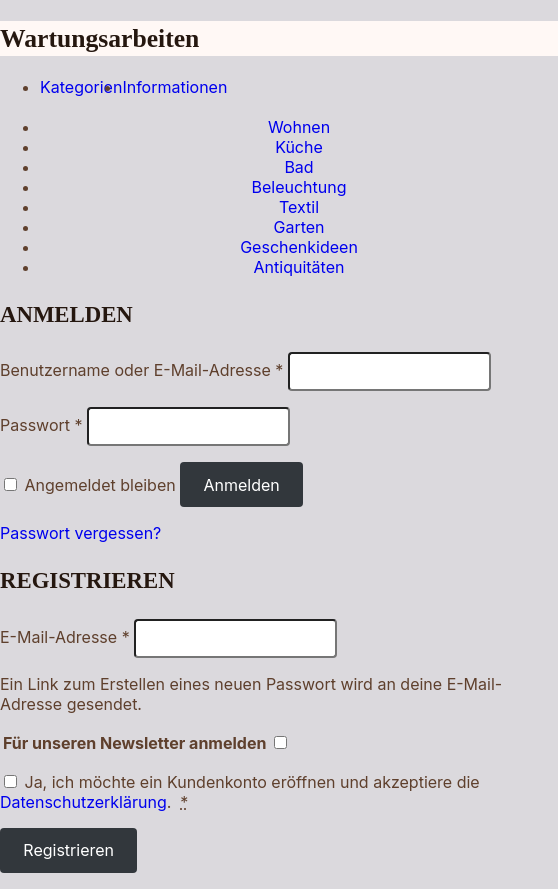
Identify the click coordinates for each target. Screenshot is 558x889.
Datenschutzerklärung (83, 802)
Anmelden (241, 485)
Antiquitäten (299, 267)
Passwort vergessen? (80, 533)
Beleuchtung (298, 187)
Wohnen (299, 127)
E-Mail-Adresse (65, 637)
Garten (298, 227)
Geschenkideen (299, 247)
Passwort (41, 425)
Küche (299, 147)
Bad (298, 167)
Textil (299, 207)
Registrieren (68, 850)
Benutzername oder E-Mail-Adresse (141, 370)
